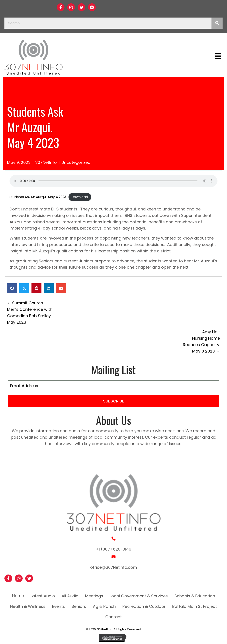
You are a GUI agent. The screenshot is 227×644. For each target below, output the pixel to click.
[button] (61, 7)
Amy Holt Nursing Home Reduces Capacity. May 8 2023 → (201, 341)
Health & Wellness (28, 606)
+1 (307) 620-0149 (113, 549)
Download (80, 197)
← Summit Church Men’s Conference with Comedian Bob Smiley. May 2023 (30, 312)
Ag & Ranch (104, 606)
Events (59, 606)
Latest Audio (43, 596)
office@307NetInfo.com (114, 567)
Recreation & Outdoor (144, 606)
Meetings (94, 596)
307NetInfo (46, 162)
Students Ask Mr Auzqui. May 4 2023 (38, 197)
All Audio (70, 596)
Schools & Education (195, 596)
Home (18, 596)
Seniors (79, 606)
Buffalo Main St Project (195, 606)
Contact (113, 617)
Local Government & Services (139, 596)
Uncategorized (76, 162)
